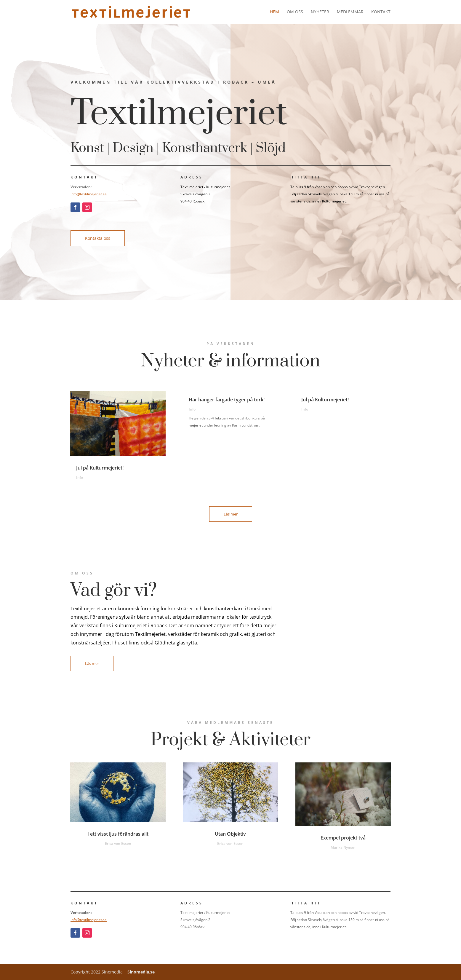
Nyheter (320, 12)
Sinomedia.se (141, 972)
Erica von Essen (118, 843)
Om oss (295, 12)
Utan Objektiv (230, 834)
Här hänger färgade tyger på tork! (227, 400)
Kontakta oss (98, 238)
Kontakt (381, 12)
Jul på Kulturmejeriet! (100, 468)
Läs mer (231, 514)
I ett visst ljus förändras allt (118, 834)
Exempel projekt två (343, 838)
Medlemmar (350, 12)
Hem (274, 12)
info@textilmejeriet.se (89, 194)
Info (80, 477)
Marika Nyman (343, 847)
